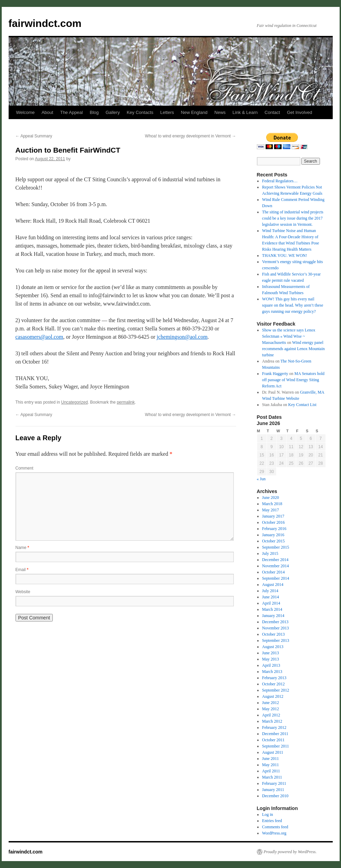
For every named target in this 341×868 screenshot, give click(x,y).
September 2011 (275, 746)
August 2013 (273, 647)
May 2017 (270, 510)
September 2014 (275, 578)
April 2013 (271, 665)
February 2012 (274, 727)
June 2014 (270, 597)
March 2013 (272, 672)
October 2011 (273, 740)
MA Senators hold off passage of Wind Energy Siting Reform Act (293, 380)
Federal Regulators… (280, 181)
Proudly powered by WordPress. (290, 852)
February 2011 (274, 783)
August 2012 (273, 696)
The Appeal (71, 112)
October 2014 (273, 572)
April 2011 (271, 771)
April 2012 (271, 715)
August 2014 (273, 585)
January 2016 (273, 535)
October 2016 (273, 522)
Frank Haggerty (275, 374)
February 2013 (274, 678)
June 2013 (270, 653)
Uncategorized (74, 402)
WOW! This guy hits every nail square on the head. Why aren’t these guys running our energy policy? (293, 305)
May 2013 (270, 659)
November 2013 (275, 628)
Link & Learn (245, 112)
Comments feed (275, 827)
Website (23, 592)
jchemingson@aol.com (182, 337)
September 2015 (275, 547)
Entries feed (272, 821)
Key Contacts (140, 112)
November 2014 (275, 566)
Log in (268, 814)
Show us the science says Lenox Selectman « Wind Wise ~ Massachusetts (289, 336)
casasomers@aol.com (39, 337)
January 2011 (273, 790)
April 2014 (271, 603)
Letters (167, 112)
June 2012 (270, 703)
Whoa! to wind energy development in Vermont (190, 136)
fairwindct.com (45, 23)
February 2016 (274, 529)
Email (22, 570)
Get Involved (299, 112)
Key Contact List (302, 405)
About (47, 112)
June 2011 (270, 759)
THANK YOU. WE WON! (284, 255)
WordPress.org (274, 833)
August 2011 (273, 752)
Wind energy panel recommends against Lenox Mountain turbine (293, 349)
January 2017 (273, 516)
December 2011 (275, 734)
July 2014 (270, 591)
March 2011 (272, 777)
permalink (126, 402)
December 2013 (275, 622)
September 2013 (275, 640)
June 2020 (270, 498)
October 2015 (273, 541)
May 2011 (270, 765)
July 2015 (270, 553)
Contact (272, 112)
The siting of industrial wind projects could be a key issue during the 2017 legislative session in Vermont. (293, 218)
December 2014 (275, 560)
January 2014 (273, 616)
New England (194, 112)
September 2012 (275, 690)
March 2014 (272, 609)
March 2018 (272, 504)
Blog (94, 112)
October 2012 (273, 684)
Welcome (26, 112)
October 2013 (273, 634)
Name (22, 548)
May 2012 (270, 709)
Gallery (113, 112)
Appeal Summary (34, 136)
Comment (24, 468)
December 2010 (275, 796)
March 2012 (272, 721)
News (220, 112)
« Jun (261, 479)
